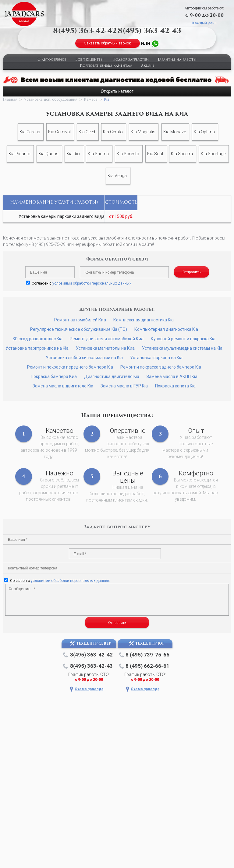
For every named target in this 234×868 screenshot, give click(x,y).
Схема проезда (89, 689)
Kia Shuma (98, 154)
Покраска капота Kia (175, 386)
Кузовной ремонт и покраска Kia (183, 339)
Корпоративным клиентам (106, 66)
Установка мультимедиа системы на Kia (182, 348)
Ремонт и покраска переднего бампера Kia (70, 367)
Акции (148, 66)
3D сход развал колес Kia (37, 339)
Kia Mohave (175, 132)
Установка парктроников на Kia (37, 348)
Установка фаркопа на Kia (156, 358)
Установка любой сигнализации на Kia (84, 358)
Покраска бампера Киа (54, 376)
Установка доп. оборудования (51, 100)
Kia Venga (117, 176)
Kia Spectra (182, 154)
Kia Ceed (87, 132)
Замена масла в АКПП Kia (172, 376)
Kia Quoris (48, 154)
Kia (107, 100)
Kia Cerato (113, 132)
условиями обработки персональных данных (92, 283)
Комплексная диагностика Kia (144, 320)
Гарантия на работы (177, 60)
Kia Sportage (213, 154)
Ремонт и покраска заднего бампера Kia (161, 367)
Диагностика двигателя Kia (112, 376)
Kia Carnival (59, 132)
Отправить (191, 272)
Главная (10, 100)
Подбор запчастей (131, 60)
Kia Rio (73, 154)
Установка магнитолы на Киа (105, 348)
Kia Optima (204, 132)
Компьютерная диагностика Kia (166, 329)
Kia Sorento (128, 154)
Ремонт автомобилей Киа (80, 320)
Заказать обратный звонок (107, 43)
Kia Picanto (19, 154)
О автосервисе (52, 60)
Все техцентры (89, 60)
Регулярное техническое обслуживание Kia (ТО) (79, 329)
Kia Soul (155, 154)
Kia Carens (30, 132)
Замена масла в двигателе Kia (63, 386)
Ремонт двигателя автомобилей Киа (107, 339)
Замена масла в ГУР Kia (124, 386)
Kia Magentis (143, 132)
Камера (91, 100)
